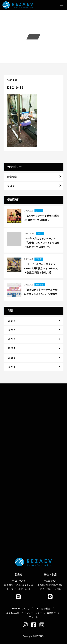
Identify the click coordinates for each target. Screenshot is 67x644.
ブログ (11, 186)
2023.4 (11, 348)
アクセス (33, 617)
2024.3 (11, 321)
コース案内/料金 (42, 609)
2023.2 (11, 358)
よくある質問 (13, 613)
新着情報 (12, 177)
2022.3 (11, 367)
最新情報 (51, 613)
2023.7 (11, 339)
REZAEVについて (20, 609)
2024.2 (11, 330)
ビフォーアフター (33, 613)
